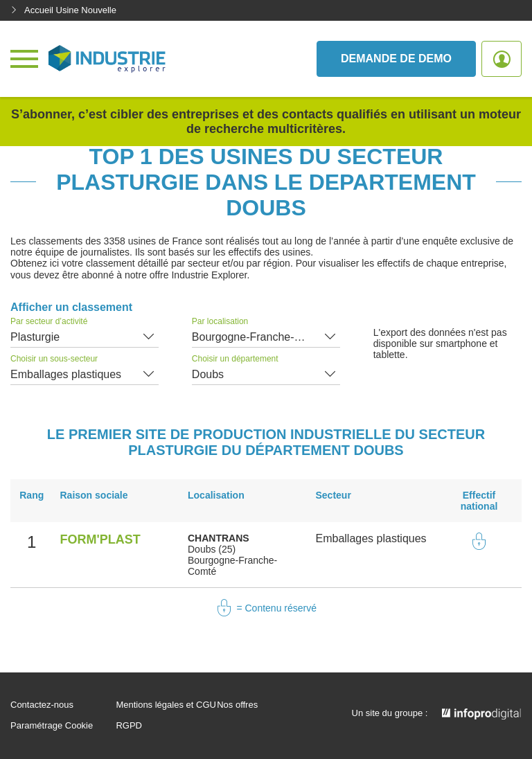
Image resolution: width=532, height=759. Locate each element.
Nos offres (237, 705)
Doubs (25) (212, 549)
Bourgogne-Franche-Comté (259, 337)
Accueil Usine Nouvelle (63, 10)
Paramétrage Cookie (52, 726)
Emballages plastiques (66, 374)
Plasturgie (35, 337)
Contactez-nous (42, 705)
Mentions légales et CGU (166, 705)
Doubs (208, 374)
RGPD (129, 726)
